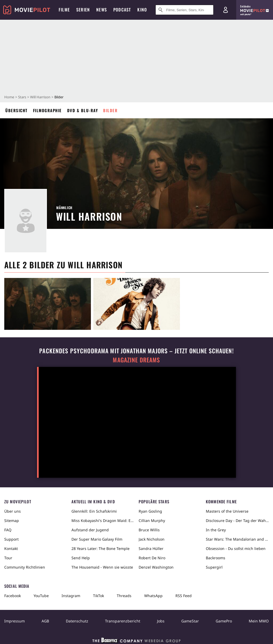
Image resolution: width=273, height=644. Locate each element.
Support (11, 539)
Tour (8, 558)
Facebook (13, 596)
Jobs (161, 621)
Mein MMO (259, 621)
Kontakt (11, 548)
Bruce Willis (149, 530)
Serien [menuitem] (83, 10)
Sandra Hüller (151, 548)
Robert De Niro (152, 558)
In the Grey (216, 530)
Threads (124, 596)
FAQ (8, 530)
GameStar (190, 621)
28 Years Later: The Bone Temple (101, 548)
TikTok (99, 596)
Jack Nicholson (152, 539)
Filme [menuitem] (64, 10)
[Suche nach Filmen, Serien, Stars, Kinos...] (184, 10)
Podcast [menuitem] (122, 10)
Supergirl (214, 567)
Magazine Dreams (136, 360)
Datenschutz (77, 621)
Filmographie (47, 110)
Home (9, 97)
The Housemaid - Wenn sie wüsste (102, 567)
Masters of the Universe (227, 511)
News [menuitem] (102, 10)
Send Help (81, 558)
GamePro (224, 621)
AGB (45, 621)
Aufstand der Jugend (90, 530)
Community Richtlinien (25, 567)
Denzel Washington (156, 567)
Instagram (71, 596)
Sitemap (12, 521)
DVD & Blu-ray (83, 110)
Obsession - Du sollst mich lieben (236, 548)
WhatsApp (153, 596)
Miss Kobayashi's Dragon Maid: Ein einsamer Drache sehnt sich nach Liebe (103, 521)
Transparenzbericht (123, 621)
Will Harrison (40, 97)
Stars (22, 97)
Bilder (110, 110)
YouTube (41, 596)
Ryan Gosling (150, 511)
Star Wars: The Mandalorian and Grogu (237, 539)
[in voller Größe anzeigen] (48, 304)
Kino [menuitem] (142, 10)
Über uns (13, 511)
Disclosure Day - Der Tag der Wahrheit (237, 521)
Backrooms (216, 558)
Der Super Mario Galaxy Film (97, 539)
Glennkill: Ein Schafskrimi (94, 511)
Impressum (15, 621)
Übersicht (17, 110)
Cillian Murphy (152, 521)
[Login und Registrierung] (226, 10)
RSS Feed (184, 596)
